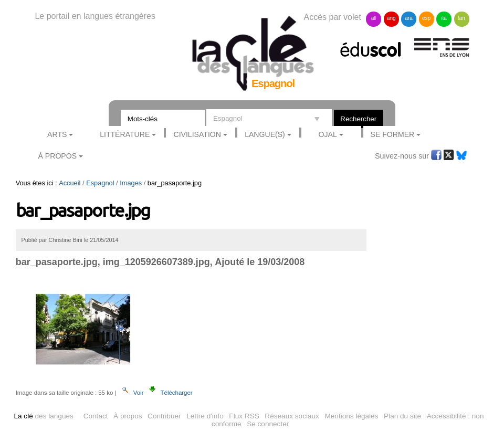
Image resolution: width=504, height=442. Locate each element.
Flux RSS (244, 416)
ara (408, 18)
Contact (96, 416)
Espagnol (100, 183)
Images (131, 183)
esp (426, 18)
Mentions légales (351, 416)
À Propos (58, 156)
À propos (128, 416)
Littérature (125, 134)
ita (444, 18)
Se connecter (268, 424)
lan (461, 18)
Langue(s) (265, 134)
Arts (57, 134)
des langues (43, 416)
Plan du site (402, 416)
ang (391, 18)
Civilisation (197, 134)
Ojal (328, 134)
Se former (393, 134)
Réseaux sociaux (292, 416)
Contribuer (164, 416)
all (374, 18)
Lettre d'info (205, 416)
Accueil (70, 183)
